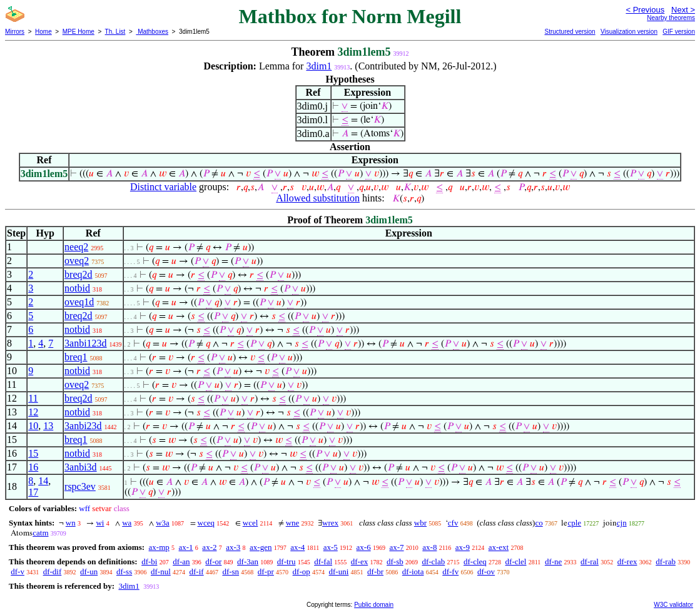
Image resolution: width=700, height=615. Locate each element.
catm (40, 533)
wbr (420, 523)
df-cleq (475, 562)
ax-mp (159, 547)
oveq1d (79, 302)
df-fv (450, 572)
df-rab (666, 562)
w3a (163, 523)
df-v (18, 572)
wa (127, 523)
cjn (622, 523)
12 (33, 412)
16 (33, 467)
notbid (77, 288)
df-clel (516, 562)
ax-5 (331, 547)
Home (43, 32)
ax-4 (297, 547)
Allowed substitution (318, 198)
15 (33, 453)
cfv (453, 523)
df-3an (248, 562)
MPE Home (79, 32)
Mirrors (15, 32)
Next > (683, 10)
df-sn (231, 572)
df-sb (395, 562)
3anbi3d (81, 467)
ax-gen (261, 547)
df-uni (339, 572)
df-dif (53, 572)
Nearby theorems (671, 18)
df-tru (287, 562)
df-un (89, 572)
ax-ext (499, 547)
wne (293, 523)
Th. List (115, 32)
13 (48, 426)
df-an (181, 562)
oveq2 (77, 261)
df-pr (266, 572)
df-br (375, 572)
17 (33, 492)
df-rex (627, 562)
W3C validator (673, 605)
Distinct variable (163, 187)
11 (33, 398)
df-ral (590, 562)
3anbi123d (86, 343)
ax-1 (186, 547)
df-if (197, 572)
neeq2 (76, 247)
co (539, 523)
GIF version (679, 32)
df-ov (486, 572)
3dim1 (319, 66)
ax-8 (429, 547)
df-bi (149, 562)
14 (43, 481)
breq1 (76, 357)
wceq (206, 523)
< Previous (645, 10)
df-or (213, 562)
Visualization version (629, 32)
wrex (330, 523)
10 (33, 426)
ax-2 (209, 547)
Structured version (570, 32)
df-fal (323, 562)
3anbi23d (83, 426)
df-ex (359, 562)
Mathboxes (152, 32)
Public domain (374, 605)
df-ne (553, 562)
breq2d (78, 274)
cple (574, 523)
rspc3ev (80, 486)
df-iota (413, 572)
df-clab (433, 562)
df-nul (161, 572)
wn (71, 523)
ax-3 (233, 547)
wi (100, 523)
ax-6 (364, 547)
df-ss (124, 572)
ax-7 (396, 547)
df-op (302, 572)
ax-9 (463, 547)
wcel (251, 523)
